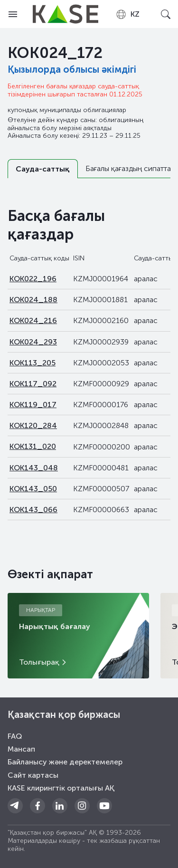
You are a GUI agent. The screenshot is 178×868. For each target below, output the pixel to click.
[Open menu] (13, 14)
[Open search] (165, 14)
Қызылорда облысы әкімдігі (72, 69)
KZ (127, 14)
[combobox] (127, 14)
